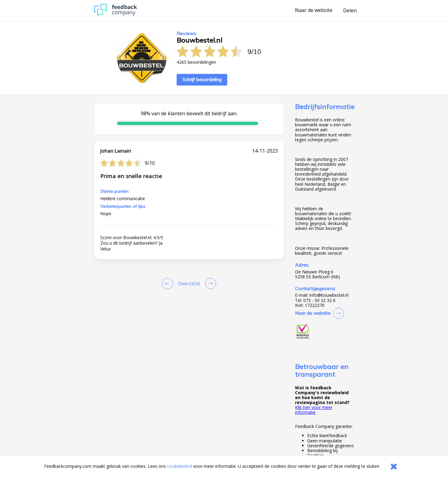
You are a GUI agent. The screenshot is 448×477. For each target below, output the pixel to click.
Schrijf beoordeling (202, 80)
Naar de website (314, 10)
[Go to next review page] (209, 284)
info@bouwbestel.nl (329, 295)
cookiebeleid (180, 466)
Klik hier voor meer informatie (314, 410)
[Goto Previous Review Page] (169, 284)
